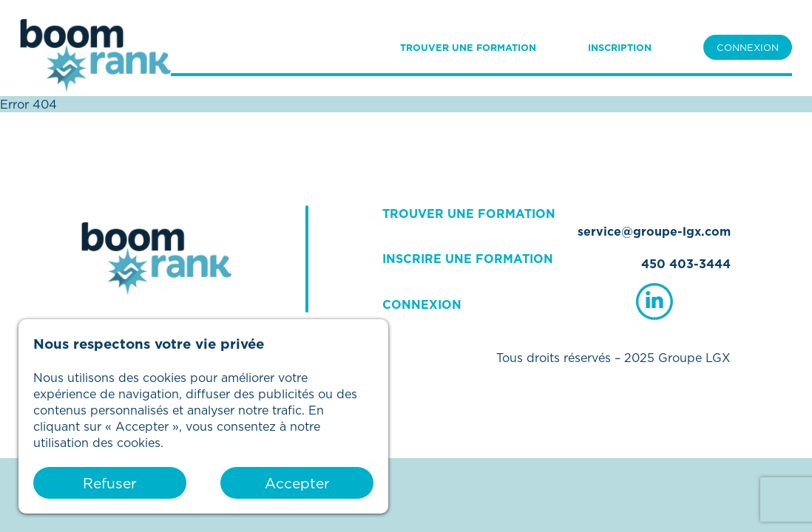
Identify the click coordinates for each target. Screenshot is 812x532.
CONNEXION (748, 47)
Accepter (297, 483)
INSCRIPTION (620, 47)
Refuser (110, 483)
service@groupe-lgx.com (654, 231)
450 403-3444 (686, 264)
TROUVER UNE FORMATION (468, 47)
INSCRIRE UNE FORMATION (468, 259)
